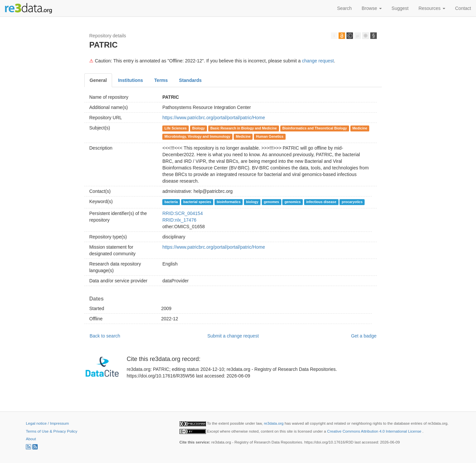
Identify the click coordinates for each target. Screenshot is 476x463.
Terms (161, 80)
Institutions (130, 80)
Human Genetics (270, 136)
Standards (190, 80)
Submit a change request (233, 336)
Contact (463, 8)
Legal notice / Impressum (47, 423)
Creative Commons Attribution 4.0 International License (375, 431)
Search (344, 8)
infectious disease (321, 202)
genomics (293, 202)
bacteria (171, 202)
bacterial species (197, 202)
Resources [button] (432, 8)
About (31, 439)
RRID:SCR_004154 (182, 213)
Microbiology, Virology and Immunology (198, 136)
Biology (198, 128)
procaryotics (352, 202)
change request (318, 61)
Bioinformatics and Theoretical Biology (315, 128)
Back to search (105, 336)
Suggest (400, 8)
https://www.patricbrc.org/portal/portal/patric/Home (214, 118)
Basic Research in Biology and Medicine (243, 128)
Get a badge (364, 336)
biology (252, 202)
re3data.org (274, 423)
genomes (271, 202)
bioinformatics (228, 202)
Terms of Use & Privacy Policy (51, 431)
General (98, 80)
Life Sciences (176, 128)
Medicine (360, 128)
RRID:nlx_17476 (179, 220)
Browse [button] (372, 8)
